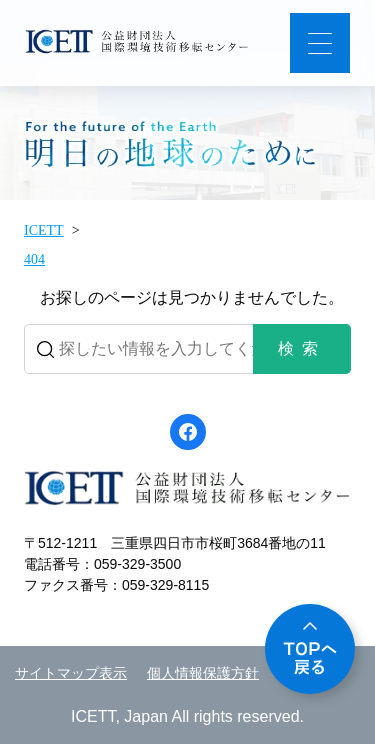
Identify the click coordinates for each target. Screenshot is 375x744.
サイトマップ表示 (71, 673)
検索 (302, 348)
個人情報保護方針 (203, 673)
